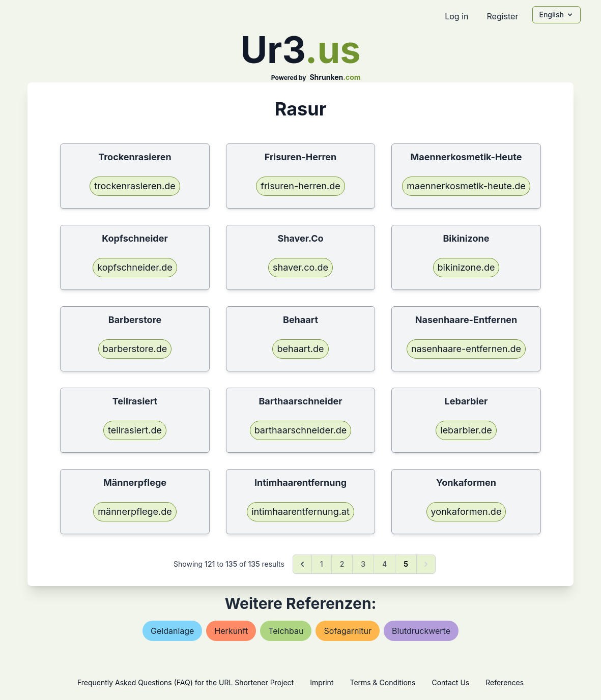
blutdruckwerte (421, 631)
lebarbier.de (466, 430)
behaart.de (300, 349)
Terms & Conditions (382, 682)
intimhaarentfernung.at (300, 512)
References (505, 682)
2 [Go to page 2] (342, 564)
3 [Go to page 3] (363, 564)
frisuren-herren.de (300, 186)
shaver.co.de (300, 267)
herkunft (231, 631)
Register (502, 16)
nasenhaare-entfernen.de (466, 349)
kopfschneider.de (135, 267)
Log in (456, 16)
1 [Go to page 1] (322, 564)
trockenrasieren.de (135, 186)
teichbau (286, 631)
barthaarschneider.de (301, 430)
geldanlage (172, 631)
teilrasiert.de (135, 430)
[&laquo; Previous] (302, 564)
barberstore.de (135, 349)
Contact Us (450, 682)
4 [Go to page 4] (384, 564)
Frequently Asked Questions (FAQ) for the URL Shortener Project (185, 682)
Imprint (322, 682)
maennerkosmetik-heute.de (466, 186)
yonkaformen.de (466, 512)
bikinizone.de (466, 267)
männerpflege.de (135, 512)
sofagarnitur (348, 631)
